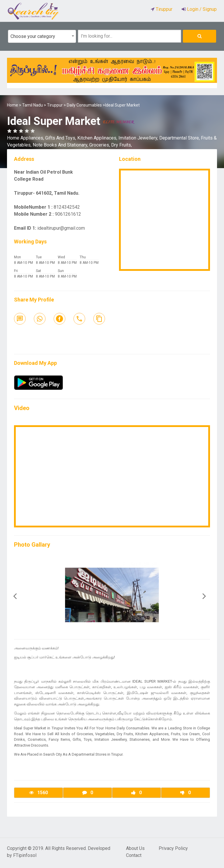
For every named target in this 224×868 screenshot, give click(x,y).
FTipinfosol (25, 855)
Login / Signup (201, 9)
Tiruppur (55, 105)
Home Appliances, (26, 138)
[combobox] (42, 36)
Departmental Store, (180, 138)
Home (13, 105)
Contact (134, 855)
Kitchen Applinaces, (98, 138)
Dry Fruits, (121, 145)
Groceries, (100, 145)
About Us (135, 848)
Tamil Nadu (33, 105)
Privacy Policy (173, 848)
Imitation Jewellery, (139, 138)
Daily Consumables (84, 105)
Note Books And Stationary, (61, 145)
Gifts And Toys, (61, 138)
